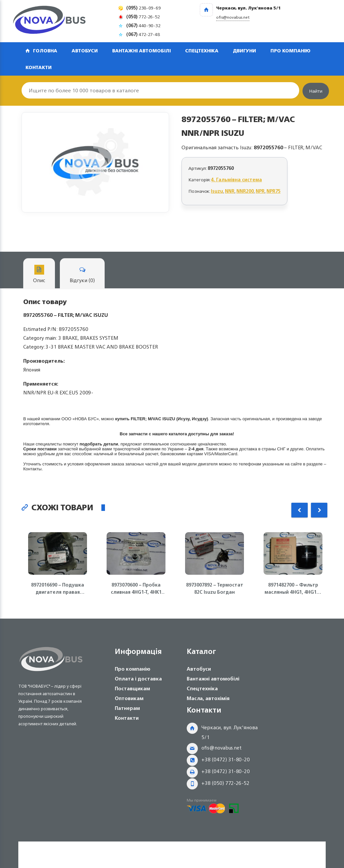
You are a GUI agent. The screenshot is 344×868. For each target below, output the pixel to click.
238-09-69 (144, 8)
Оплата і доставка (138, 679)
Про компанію (290, 51)
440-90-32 (143, 25)
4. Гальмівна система (237, 180)
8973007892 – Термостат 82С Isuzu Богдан (215, 588)
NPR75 (274, 191)
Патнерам (127, 708)
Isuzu (217, 191)
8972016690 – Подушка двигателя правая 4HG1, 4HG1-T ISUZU (58, 588)
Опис (39, 275)
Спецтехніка (202, 51)
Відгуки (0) (82, 275)
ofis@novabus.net (222, 748)
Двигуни (244, 51)
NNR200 (245, 191)
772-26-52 (143, 17)
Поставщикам (132, 688)
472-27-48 (143, 34)
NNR (230, 191)
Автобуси (85, 51)
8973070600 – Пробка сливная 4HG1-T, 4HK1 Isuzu (136, 588)
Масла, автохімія (208, 698)
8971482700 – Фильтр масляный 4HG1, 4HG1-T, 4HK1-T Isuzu (293, 588)
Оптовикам (129, 698)
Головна (45, 51)
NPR (260, 191)
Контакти (39, 67)
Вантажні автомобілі (141, 51)
